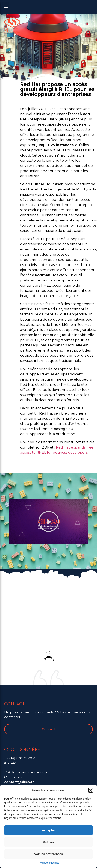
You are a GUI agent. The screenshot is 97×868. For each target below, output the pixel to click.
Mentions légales (50, 863)
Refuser (48, 842)
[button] (91, 790)
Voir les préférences (49, 854)
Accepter (48, 830)
